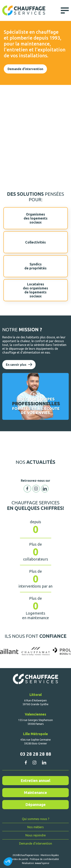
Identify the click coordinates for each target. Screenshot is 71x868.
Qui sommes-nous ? (36, 819)
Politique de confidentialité (44, 859)
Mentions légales (50, 855)
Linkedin (45, 489)
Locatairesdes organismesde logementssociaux (36, 290)
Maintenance (35, 793)
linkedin (44, 763)
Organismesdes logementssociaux (36, 218)
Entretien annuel (35, 781)
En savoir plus (16, 365)
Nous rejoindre (35, 835)
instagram (34, 763)
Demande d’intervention (36, 843)
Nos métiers (35, 827)
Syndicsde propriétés (36, 266)
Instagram (36, 489)
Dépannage (35, 805)
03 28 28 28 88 (36, 754)
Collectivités (36, 242)
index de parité (20, 859)
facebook (26, 763)
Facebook (27, 489)
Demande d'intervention (25, 69)
